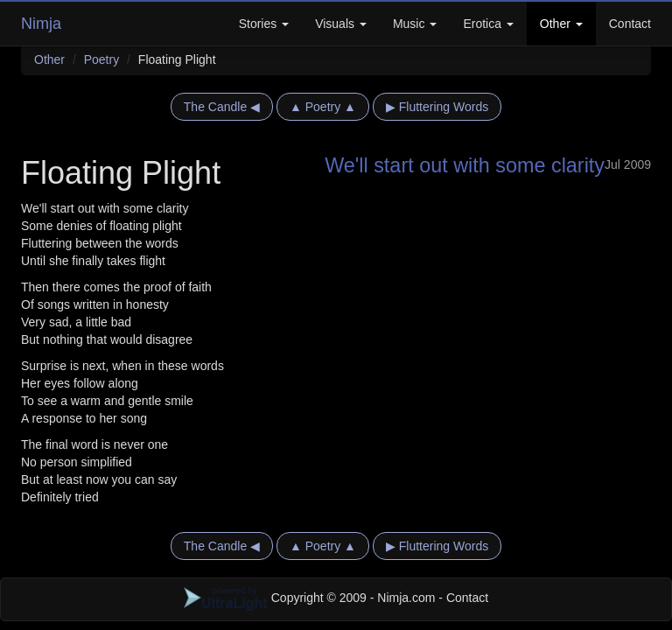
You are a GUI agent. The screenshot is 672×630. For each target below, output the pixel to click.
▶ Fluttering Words (437, 107)
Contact (630, 24)
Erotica (488, 24)
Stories (264, 24)
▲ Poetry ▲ (323, 107)
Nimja (41, 24)
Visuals (341, 24)
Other (561, 24)
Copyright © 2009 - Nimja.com (311, 598)
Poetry (101, 59)
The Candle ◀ (222, 107)
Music (415, 24)
